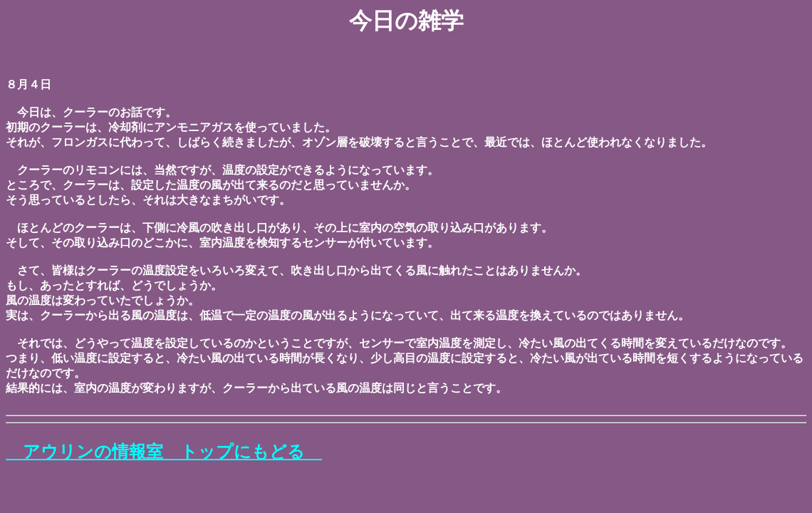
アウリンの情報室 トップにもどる (164, 452)
